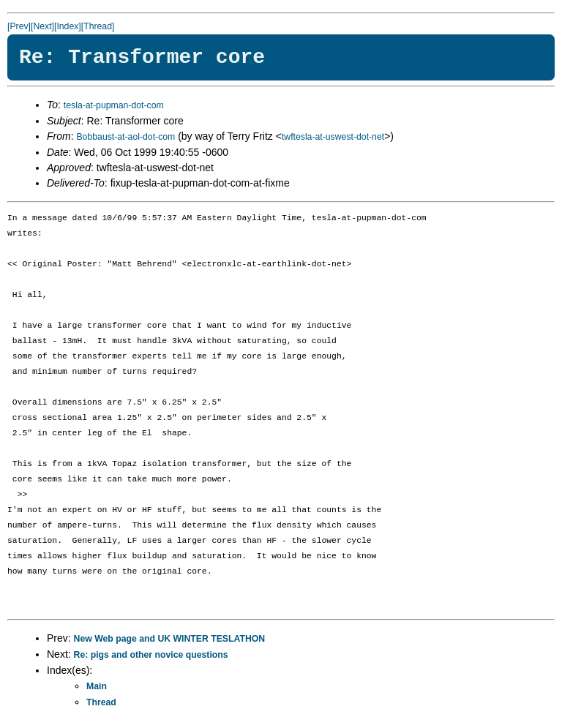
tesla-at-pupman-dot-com (114, 105)
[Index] (68, 26)
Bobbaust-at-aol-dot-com (125, 137)
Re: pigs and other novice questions (151, 655)
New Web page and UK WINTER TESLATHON (170, 639)
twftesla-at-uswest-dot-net (333, 137)
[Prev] (19, 26)
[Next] (42, 26)
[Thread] (98, 26)
